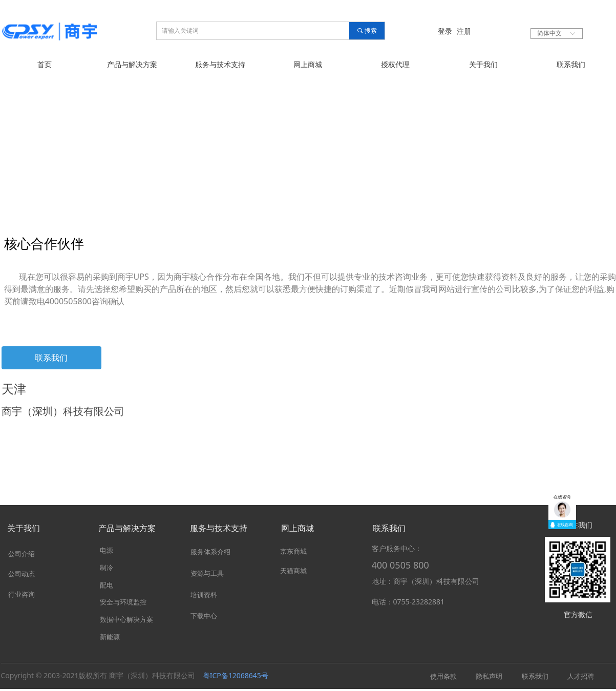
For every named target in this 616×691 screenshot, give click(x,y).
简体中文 (549, 33)
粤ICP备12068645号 (236, 675)
